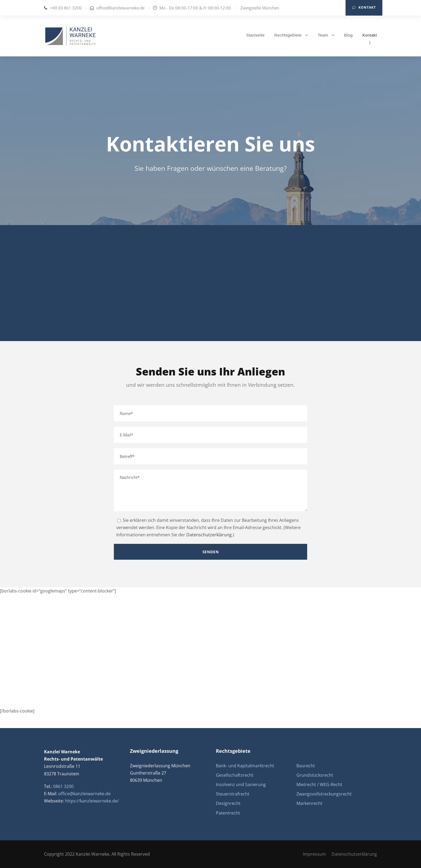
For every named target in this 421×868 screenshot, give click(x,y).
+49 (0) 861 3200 (66, 8)
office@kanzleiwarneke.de (120, 8)
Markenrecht (309, 803)
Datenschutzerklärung (209, 535)
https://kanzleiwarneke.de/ (92, 801)
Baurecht (306, 766)
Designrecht (228, 803)
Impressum (314, 854)
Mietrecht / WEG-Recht (319, 784)
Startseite (255, 35)
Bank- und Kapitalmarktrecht (245, 766)
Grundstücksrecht (315, 775)
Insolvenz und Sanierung (241, 784)
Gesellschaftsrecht (235, 775)
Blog (349, 35)
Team (323, 35)
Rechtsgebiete (288, 35)
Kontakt (364, 7)
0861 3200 (63, 786)
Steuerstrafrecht (233, 794)
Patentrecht (228, 813)
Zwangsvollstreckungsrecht (324, 794)
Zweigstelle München (260, 8)
